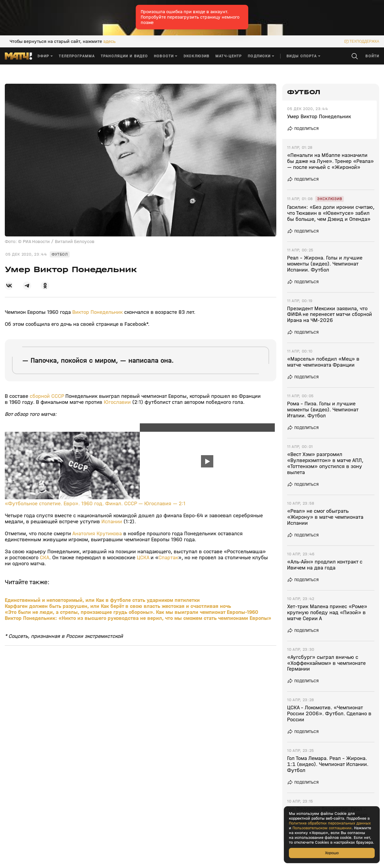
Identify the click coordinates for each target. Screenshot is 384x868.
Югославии (117, 402)
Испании (112, 522)
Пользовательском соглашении (322, 828)
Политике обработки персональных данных (330, 823)
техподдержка (364, 41)
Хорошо (332, 853)
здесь (109, 41)
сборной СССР (48, 396)
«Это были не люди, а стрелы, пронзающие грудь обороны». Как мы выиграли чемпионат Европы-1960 (132, 612)
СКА (45, 558)
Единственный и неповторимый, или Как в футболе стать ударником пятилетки (102, 600)
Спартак (168, 558)
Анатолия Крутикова (97, 534)
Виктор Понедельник (97, 312)
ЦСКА (144, 558)
